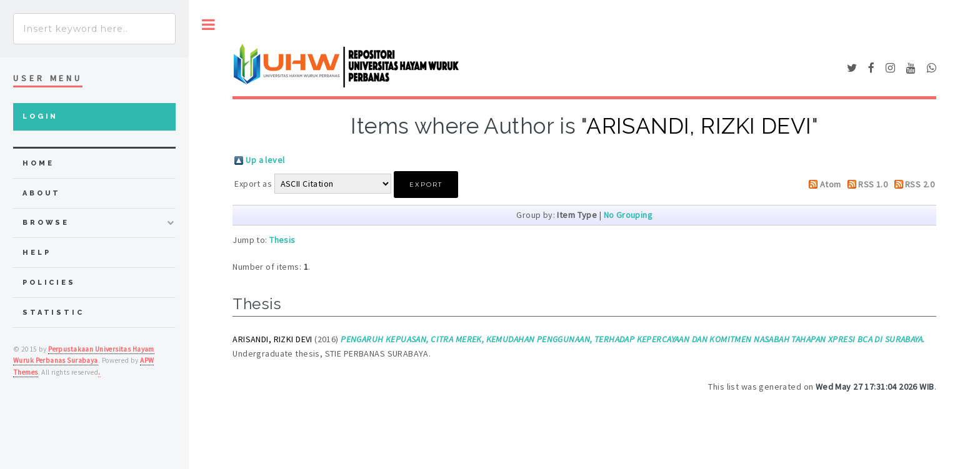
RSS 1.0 (873, 184)
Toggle (208, 25)
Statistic (53, 313)
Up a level (265, 160)
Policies (49, 283)
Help (37, 253)
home (38, 163)
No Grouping (628, 215)
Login (40, 116)
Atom (831, 184)
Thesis (282, 240)
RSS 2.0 (920, 184)
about (42, 193)
